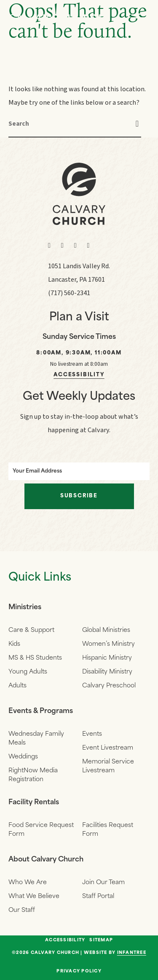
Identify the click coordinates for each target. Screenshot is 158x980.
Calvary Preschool (109, 686)
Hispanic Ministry (107, 658)
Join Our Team (103, 883)
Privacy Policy (79, 971)
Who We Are (28, 883)
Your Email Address (37, 471)
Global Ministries (106, 630)
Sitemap (101, 940)
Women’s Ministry (108, 644)
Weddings (23, 757)
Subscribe (79, 496)
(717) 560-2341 (69, 293)
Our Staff (22, 910)
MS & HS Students (35, 658)
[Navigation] (141, 18)
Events (92, 734)
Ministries (25, 608)
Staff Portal (98, 897)
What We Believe (34, 897)
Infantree (132, 953)
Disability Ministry (107, 672)
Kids (14, 644)
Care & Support (31, 630)
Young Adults (28, 672)
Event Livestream (108, 748)
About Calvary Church (46, 860)
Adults (17, 686)
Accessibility (79, 375)
